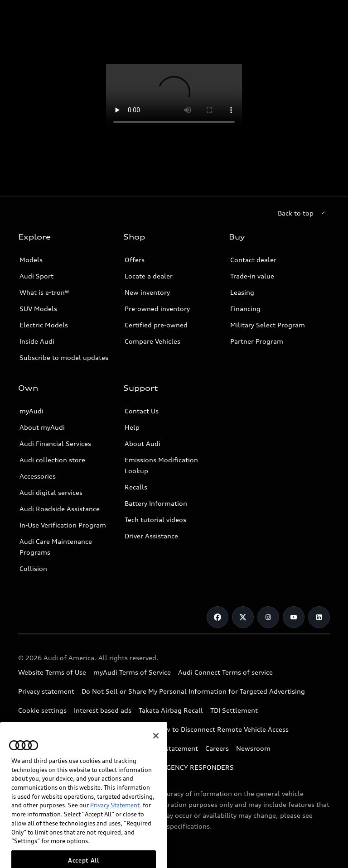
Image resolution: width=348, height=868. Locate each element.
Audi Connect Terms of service (225, 672)
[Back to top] (304, 213)
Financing (245, 309)
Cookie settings (42, 710)
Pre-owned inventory (157, 309)
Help (132, 427)
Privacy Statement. (116, 820)
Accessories (38, 476)
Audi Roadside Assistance (60, 509)
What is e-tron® (44, 292)
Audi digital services (51, 492)
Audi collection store (52, 460)
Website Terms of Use (52, 672)
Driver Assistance (151, 536)
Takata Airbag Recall (171, 710)
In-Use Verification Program (63, 525)
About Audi (143, 444)
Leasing (242, 292)
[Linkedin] (319, 617)
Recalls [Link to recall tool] (136, 487)
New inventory (147, 292)
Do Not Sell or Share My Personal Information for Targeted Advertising (193, 691)
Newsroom (253, 748)
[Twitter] (243, 617)
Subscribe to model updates (64, 357)
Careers (217, 748)
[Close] (156, 750)
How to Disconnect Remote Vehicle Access (222, 729)
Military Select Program (268, 325)
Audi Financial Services (55, 444)
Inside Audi (37, 341)
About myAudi (42, 427)
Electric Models (44, 325)
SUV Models (38, 309)
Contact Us (142, 411)
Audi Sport (36, 276)
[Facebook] (217, 617)
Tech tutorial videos (155, 520)
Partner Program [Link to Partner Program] (257, 341)
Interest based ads (103, 710)
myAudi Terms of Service (132, 672)
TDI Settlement (234, 710)
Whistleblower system (53, 729)
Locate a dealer (149, 276)
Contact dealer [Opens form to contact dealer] (253, 260)
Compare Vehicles (152, 341)
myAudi (31, 411)
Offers (135, 260)
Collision (33, 568)
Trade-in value (252, 276)
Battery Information (156, 503)
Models (31, 260)
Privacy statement (46, 691)
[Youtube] (294, 617)
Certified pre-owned (156, 325)
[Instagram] (268, 617)
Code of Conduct (122, 729)
